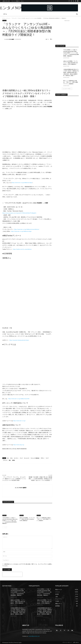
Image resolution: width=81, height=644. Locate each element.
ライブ (47, 458)
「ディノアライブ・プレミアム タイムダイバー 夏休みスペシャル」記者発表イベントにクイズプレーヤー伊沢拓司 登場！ (14, 479)
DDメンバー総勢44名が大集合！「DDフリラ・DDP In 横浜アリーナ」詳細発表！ (44, 519)
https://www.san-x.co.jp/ (19, 421)
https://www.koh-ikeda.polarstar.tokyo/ (19, 340)
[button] (77, 14)
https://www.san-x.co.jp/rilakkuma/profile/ (19, 399)
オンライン (16, 458)
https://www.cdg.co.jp (19, 445)
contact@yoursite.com (34, 636)
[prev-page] (3, 527)
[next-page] (6, 527)
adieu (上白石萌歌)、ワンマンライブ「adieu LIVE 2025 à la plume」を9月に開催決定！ (27, 519)
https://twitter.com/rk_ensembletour (22, 249)
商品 (10, 460)
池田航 (13, 460)
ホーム (4, 18)
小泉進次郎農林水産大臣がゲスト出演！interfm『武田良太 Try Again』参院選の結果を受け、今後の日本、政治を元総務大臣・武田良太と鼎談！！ (71, 72)
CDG (8, 458)
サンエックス (27, 458)
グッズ (21, 458)
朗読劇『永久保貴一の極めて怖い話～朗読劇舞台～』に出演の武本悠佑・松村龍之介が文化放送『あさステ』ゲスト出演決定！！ (40, 479)
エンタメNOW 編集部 (10, 39)
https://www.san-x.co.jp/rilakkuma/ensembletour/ (27, 229)
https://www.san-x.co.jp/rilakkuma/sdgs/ (22, 183)
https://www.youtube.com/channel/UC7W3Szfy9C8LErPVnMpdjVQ (19, 213)
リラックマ (5, 460)
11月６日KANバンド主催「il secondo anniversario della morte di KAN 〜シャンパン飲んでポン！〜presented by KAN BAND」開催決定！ (10, 521)
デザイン (43, 458)
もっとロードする (67, 89)
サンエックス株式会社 (35, 458)
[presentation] (12, 574)
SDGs (11, 458)
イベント (8, 18)
